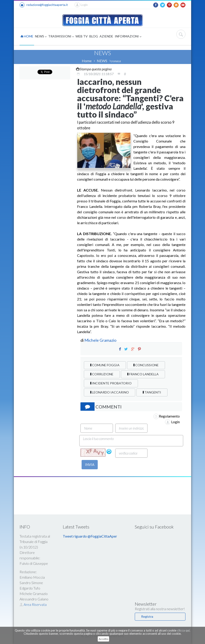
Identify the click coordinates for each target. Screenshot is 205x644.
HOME (27, 36)
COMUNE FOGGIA (105, 365)
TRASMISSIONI (61, 37)
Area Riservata (33, 604)
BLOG (94, 36)
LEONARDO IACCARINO (110, 392)
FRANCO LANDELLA (143, 374)
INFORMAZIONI (128, 37)
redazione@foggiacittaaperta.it (44, 5)
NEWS (41, 37)
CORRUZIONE (102, 374)
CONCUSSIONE (146, 365)
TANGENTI (152, 392)
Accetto (103, 639)
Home (87, 61)
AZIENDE (106, 36)
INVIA (90, 465)
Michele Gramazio (100, 340)
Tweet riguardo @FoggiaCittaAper (90, 536)
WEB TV (82, 36)
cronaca (116, 61)
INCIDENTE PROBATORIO (111, 383)
